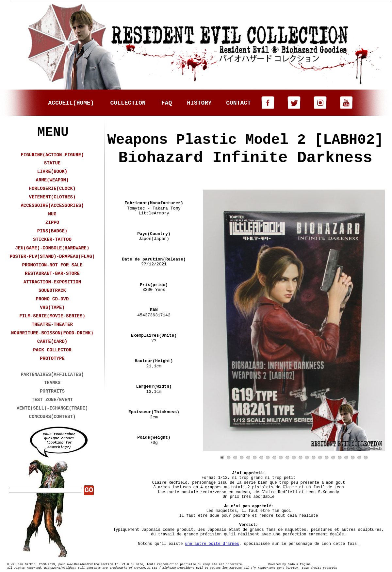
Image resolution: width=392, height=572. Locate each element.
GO (89, 490)
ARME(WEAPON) (52, 180)
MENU (53, 133)
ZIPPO (52, 223)
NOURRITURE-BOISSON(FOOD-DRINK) (52, 333)
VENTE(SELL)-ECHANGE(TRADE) (52, 408)
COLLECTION (128, 103)
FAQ (167, 103)
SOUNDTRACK (52, 291)
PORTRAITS (52, 391)
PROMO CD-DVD (52, 299)
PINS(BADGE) (52, 231)
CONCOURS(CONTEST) (52, 417)
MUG (52, 214)
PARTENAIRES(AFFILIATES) (52, 375)
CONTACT (238, 103)
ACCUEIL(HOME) (71, 103)
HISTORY (199, 103)
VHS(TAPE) (52, 308)
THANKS (52, 383)
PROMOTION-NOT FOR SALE (52, 265)
